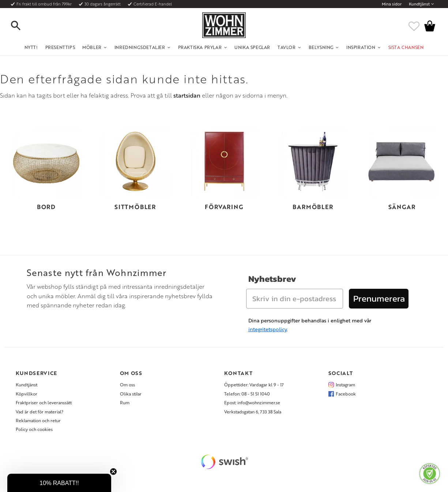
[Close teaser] (113, 472)
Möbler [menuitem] (92, 47)
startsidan (187, 95)
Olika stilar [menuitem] (131, 394)
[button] (22, 26)
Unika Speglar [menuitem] (252, 47)
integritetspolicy (268, 329)
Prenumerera (379, 298)
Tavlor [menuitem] (287, 47)
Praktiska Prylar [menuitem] (200, 47)
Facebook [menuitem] (346, 394)
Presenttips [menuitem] (60, 47)
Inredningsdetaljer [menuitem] (140, 47)
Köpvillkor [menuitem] (27, 394)
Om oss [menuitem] (127, 385)
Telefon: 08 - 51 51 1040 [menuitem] (247, 394)
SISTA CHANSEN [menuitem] (406, 47)
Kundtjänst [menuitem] (419, 4)
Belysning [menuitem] (321, 47)
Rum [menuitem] (125, 402)
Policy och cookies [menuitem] (34, 429)
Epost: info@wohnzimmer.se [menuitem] (252, 402)
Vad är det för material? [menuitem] (39, 412)
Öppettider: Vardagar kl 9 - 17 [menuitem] (254, 385)
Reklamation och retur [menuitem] (38, 420)
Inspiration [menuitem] (361, 47)
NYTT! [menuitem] (31, 47)
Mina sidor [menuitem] (392, 4)
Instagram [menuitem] (345, 385)
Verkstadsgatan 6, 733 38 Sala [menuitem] (253, 412)
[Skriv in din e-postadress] (295, 299)
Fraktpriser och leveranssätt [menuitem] (44, 402)
